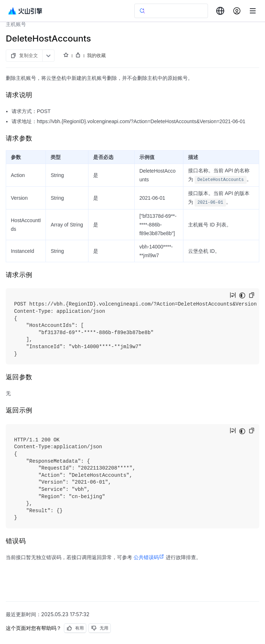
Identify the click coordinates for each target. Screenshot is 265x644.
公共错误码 (149, 557)
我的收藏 (96, 55)
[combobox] (220, 11)
